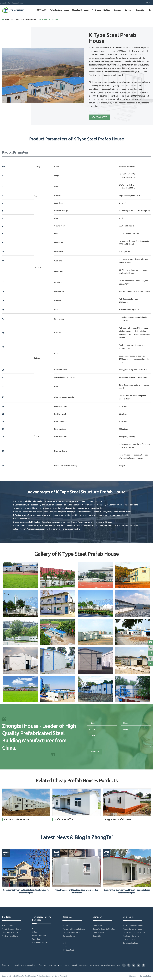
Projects (66, 925)
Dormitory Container (131, 943)
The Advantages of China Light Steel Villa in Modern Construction (76, 891)
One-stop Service (69, 936)
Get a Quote (100, 117)
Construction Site (39, 936)
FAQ (64, 943)
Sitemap (132, 976)
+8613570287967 (13, 3)
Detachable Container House (134, 932)
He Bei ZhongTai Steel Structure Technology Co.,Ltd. (32, 976)
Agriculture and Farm (40, 942)
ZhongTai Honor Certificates (104, 929)
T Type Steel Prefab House (118, 819)
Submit (95, 752)
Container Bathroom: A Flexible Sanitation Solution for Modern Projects (26, 891)
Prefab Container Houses (59, 10)
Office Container (129, 939)
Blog (64, 939)
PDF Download (68, 950)
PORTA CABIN (41, 10)
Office (35, 932)
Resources (118, 10)
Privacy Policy (146, 976)
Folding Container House (132, 929)
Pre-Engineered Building (101, 10)
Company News (99, 932)
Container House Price (71, 932)
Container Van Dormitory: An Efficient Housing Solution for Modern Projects (127, 891)
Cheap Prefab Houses (80, 10)
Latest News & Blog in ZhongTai (77, 837)
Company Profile (99, 925)
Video (65, 947)
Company (129, 10)
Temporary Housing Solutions (42, 918)
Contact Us (140, 10)
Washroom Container (131, 936)
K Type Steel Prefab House (48, 19)
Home (7, 19)
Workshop (36, 939)
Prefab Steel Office (64, 819)
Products (14, 19)
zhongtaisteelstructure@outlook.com (41, 3)
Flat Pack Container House (17, 819)
